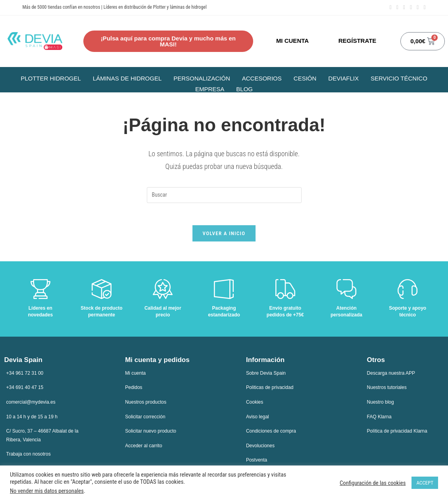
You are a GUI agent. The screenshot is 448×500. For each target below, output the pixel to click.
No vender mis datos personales (47, 491)
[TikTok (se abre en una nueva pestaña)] (423, 8)
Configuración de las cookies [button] (373, 483)
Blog (244, 89)
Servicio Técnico (399, 78)
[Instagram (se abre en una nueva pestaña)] (397, 8)
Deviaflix (343, 78)
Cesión (305, 78)
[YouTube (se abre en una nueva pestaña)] (411, 8)
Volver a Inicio (224, 235)
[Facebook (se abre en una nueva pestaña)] (391, 8)
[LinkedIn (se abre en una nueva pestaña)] (404, 8)
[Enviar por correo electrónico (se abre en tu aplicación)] (418, 8)
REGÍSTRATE (358, 41)
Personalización (202, 78)
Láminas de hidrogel (127, 78)
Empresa (210, 89)
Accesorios (262, 78)
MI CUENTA (292, 41)
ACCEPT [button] (425, 483)
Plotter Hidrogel (51, 78)
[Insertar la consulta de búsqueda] (224, 195)
